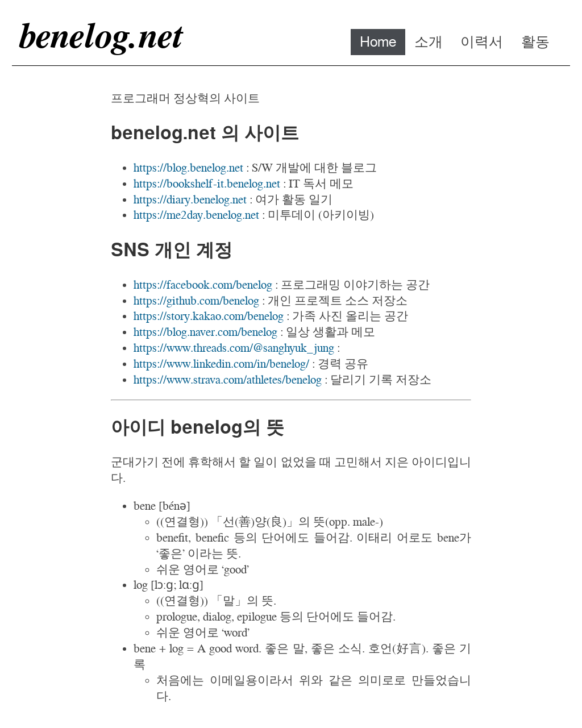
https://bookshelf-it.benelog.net (207, 183)
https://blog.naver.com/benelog (205, 332)
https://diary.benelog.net (190, 199)
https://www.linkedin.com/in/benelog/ (221, 363)
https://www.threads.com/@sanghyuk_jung (234, 348)
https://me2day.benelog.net (196, 215)
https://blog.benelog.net (188, 167)
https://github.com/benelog (196, 300)
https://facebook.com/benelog (203, 284)
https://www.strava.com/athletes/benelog (228, 379)
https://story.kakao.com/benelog (209, 316)
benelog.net (100, 35)
